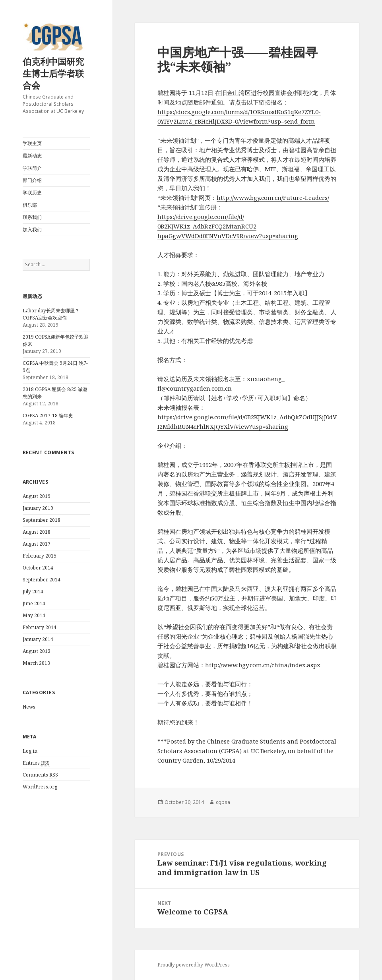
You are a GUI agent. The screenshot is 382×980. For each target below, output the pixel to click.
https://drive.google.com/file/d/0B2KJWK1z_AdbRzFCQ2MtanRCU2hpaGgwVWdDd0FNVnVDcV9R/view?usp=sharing (228, 226)
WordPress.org (40, 787)
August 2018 (37, 532)
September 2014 (42, 580)
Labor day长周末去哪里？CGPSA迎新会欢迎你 (51, 314)
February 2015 (40, 556)
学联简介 (32, 168)
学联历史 (32, 193)
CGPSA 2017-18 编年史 (48, 415)
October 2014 (38, 568)
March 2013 (36, 663)
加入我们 (32, 230)
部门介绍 (32, 180)
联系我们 (32, 217)
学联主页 (32, 143)
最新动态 (32, 156)
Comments (40, 775)
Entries (36, 763)
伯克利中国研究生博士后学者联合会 (53, 73)
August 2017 (37, 544)
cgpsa (223, 802)
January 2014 (38, 639)
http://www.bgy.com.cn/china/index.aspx (263, 665)
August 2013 (37, 651)
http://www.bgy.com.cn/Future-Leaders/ (273, 198)
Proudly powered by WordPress (194, 965)
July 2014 (33, 592)
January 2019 (38, 508)
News (29, 707)
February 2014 (40, 627)
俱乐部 (30, 205)
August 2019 (37, 496)
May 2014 (34, 615)
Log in (30, 751)
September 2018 (42, 520)
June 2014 (34, 603)
